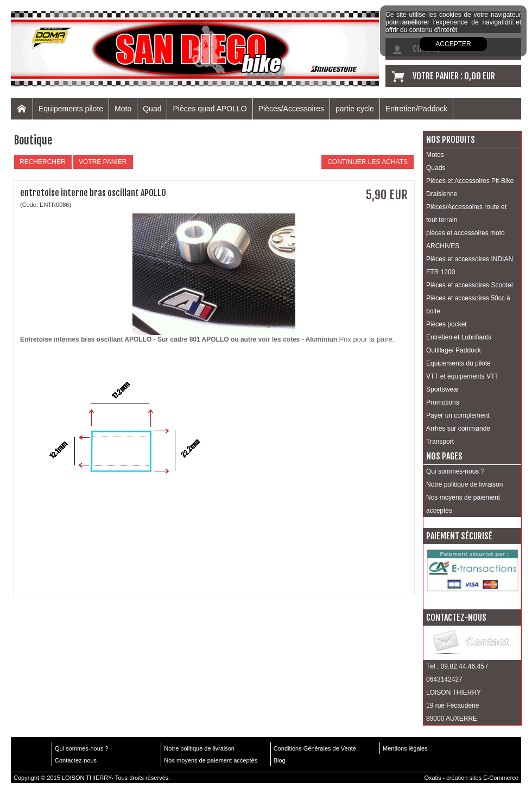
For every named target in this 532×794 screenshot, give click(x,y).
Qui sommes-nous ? (455, 471)
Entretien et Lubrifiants (459, 337)
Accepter (453, 44)
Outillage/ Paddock (454, 350)
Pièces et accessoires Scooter (470, 285)
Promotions (443, 402)
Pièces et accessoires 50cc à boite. (468, 305)
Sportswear (443, 389)
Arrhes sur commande (458, 428)
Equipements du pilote (458, 363)
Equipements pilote (71, 109)
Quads (436, 168)
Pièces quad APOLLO (210, 109)
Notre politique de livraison (464, 484)
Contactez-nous (76, 760)
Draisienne (442, 194)
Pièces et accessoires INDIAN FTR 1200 (470, 266)
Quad (152, 109)
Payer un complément (458, 415)
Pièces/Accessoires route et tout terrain (466, 213)
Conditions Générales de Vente (315, 748)
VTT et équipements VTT (463, 376)
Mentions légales (405, 748)
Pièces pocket (446, 324)
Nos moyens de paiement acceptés (463, 504)
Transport (440, 442)
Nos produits (451, 140)
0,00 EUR (480, 76)
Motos (435, 155)
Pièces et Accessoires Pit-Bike (470, 181)
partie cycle (355, 109)
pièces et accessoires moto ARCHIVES (465, 240)
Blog (280, 760)
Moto (123, 109)
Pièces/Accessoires (291, 109)
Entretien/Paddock (416, 109)
